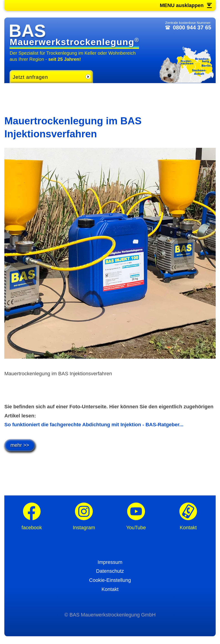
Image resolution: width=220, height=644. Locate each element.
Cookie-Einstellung (110, 580)
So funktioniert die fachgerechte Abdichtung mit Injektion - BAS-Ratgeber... (94, 425)
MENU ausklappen (182, 5)
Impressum (110, 562)
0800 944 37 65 (192, 27)
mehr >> (20, 445)
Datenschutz (110, 571)
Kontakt (110, 589)
